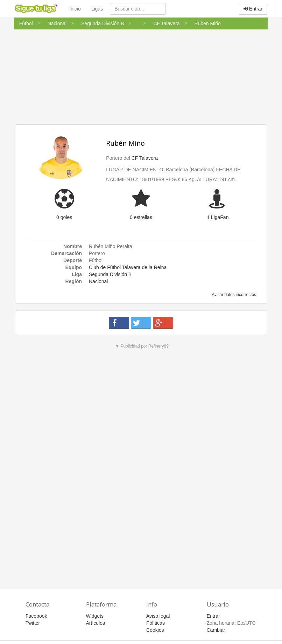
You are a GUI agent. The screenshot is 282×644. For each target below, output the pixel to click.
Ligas (97, 9)
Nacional (98, 281)
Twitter (33, 623)
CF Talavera (145, 158)
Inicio (75, 9)
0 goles (64, 217)
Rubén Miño (125, 143)
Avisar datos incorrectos (234, 295)
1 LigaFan (218, 217)
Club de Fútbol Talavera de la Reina (128, 267)
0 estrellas (141, 217)
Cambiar (216, 630)
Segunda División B (110, 274)
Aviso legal (158, 616)
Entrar (253, 9)
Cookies (155, 630)
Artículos (96, 623)
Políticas (156, 623)
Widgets (95, 616)
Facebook (36, 616)
